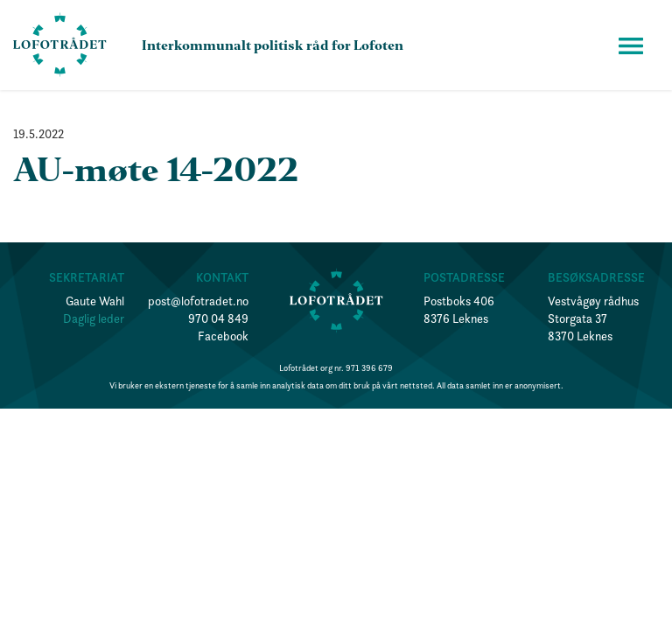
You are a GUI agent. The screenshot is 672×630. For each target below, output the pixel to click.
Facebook (223, 336)
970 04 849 (218, 318)
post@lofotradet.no (198, 301)
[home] (60, 45)
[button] (631, 45)
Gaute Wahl (95, 301)
